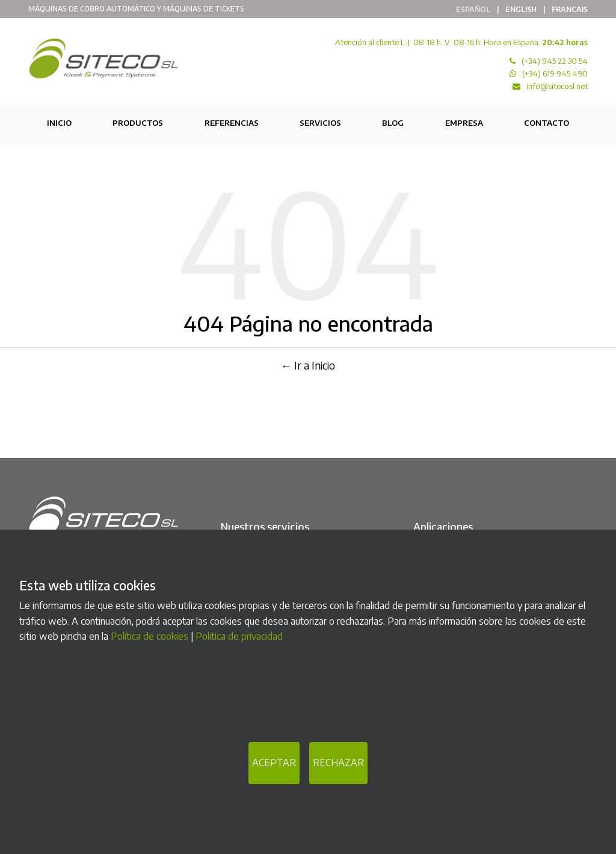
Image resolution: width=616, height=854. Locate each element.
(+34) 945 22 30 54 (555, 61)
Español (473, 9)
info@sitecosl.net (557, 86)
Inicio (59, 123)
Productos (138, 123)
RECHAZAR (338, 763)
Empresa (464, 123)
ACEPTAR (274, 763)
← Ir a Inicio (308, 365)
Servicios (320, 123)
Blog (393, 123)
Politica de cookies (149, 636)
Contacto (547, 123)
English (521, 9)
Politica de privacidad (239, 636)
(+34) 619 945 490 (555, 73)
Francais (570, 9)
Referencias (232, 123)
